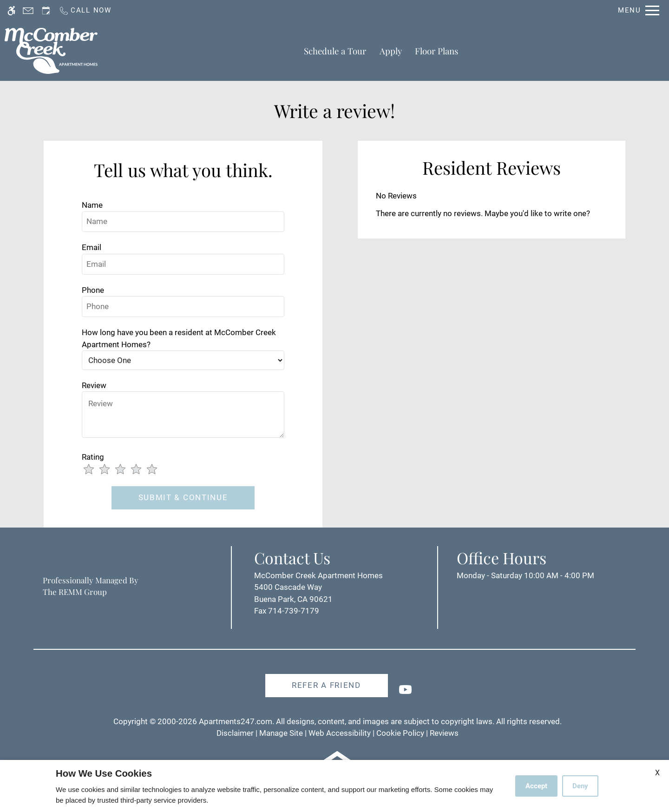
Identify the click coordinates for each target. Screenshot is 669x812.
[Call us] (85, 10)
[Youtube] (405, 693)
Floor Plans (436, 51)
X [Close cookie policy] (657, 773)
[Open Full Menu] (639, 10)
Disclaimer (235, 733)
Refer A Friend (326, 685)
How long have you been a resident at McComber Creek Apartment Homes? (179, 338)
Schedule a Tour (335, 51)
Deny (580, 786)
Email (92, 247)
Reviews (444, 733)
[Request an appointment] (46, 10)
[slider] (126, 470)
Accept (536, 786)
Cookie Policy (400, 733)
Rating (93, 457)
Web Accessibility (340, 733)
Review (94, 385)
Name (92, 205)
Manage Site (281, 733)
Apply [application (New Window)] (391, 51)
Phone (93, 290)
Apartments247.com (236, 721)
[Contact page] (28, 10)
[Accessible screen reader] (11, 10)
